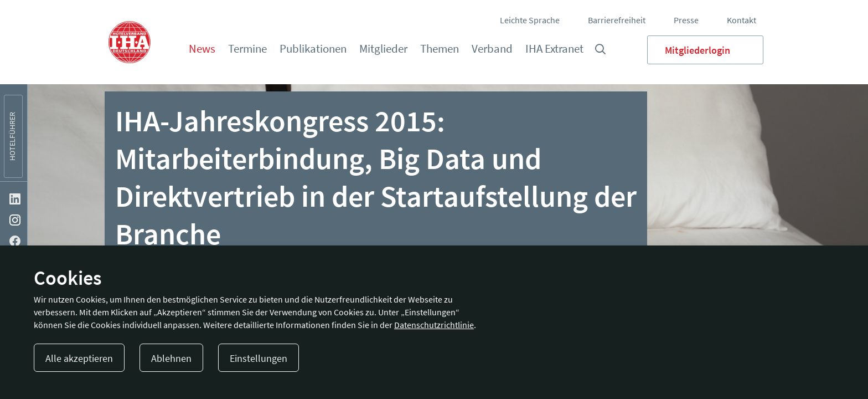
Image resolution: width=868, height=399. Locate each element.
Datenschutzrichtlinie (434, 325)
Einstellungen (259, 358)
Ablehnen (171, 358)
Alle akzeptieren (79, 358)
